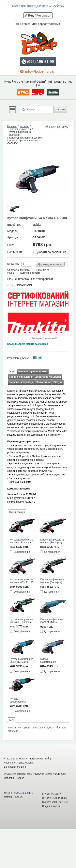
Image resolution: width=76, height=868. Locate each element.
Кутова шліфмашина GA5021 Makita (52, 621)
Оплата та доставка (18, 270)
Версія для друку (57, 126)
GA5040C (13, 731)
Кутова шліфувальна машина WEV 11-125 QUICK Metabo (22, 581)
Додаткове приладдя (48, 377)
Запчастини (44, 382)
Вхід (31, 16)
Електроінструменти (19, 129)
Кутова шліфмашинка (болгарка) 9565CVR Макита (52, 661)
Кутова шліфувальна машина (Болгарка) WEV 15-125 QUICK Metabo (52, 541)
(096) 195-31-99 (38, 62)
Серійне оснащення (21, 377)
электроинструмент (44, 728)
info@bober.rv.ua (37, 71)
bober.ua (10, 763)
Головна (12, 126)
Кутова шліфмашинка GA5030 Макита (19, 700)
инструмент (24, 728)
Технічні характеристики (33, 372)
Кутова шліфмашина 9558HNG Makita (22, 660)
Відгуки (58, 382)
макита (12, 728)
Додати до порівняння (52, 252)
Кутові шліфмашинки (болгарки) (20, 133)
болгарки (61, 728)
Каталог (24, 126)
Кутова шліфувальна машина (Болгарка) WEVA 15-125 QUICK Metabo (22, 541)
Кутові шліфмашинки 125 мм (26, 138)
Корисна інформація (21, 382)
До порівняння (22, 552)
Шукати (60, 110)
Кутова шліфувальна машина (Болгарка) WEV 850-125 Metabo (22, 621)
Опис (12, 372)
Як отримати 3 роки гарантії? (44, 338)
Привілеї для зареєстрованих (40, 24)
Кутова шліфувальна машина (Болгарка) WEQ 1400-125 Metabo (52, 581)
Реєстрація (44, 16)
